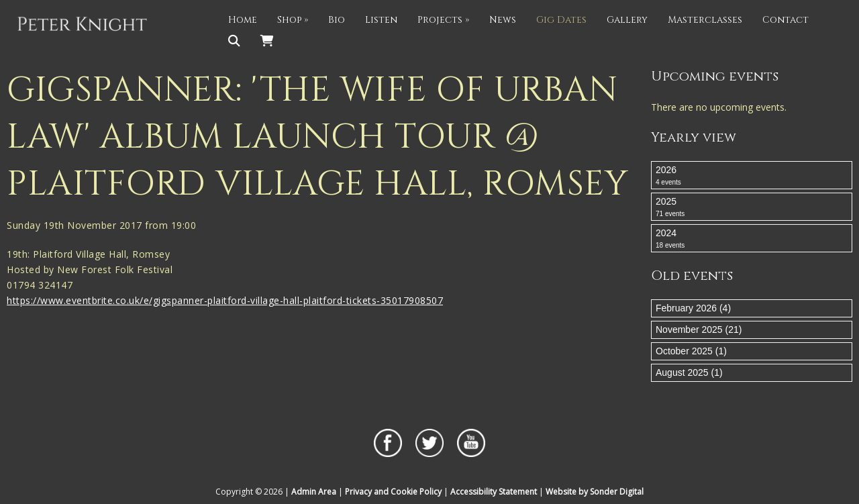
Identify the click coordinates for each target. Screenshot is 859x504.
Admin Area (314, 492)
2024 (752, 239)
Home (243, 20)
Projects (443, 20)
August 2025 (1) (689, 372)
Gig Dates (561, 20)
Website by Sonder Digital (595, 492)
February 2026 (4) (693, 308)
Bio (337, 20)
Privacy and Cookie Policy (393, 492)
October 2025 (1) (691, 351)
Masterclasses (705, 20)
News (503, 20)
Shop (293, 20)
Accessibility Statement (494, 492)
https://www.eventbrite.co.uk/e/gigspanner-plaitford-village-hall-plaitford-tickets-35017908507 (225, 300)
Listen (381, 20)
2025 (752, 207)
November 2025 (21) (699, 330)
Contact (786, 20)
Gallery (627, 20)
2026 (752, 176)
